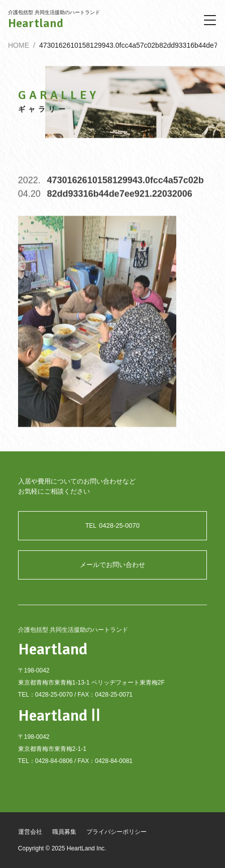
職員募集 (64, 832)
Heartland (36, 23)
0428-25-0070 (113, 525)
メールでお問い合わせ (113, 565)
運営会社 (30, 832)
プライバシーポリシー (117, 832)
